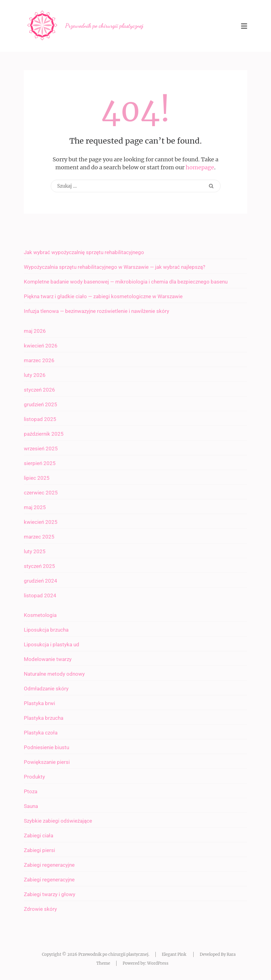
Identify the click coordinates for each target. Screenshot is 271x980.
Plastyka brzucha (44, 718)
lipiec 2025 (37, 478)
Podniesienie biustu (46, 747)
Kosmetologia (40, 615)
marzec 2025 (39, 537)
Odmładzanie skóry (46, 689)
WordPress (158, 963)
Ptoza (31, 791)
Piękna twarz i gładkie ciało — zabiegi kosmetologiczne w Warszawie (103, 296)
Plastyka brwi (39, 703)
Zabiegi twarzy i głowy (50, 894)
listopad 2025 (40, 419)
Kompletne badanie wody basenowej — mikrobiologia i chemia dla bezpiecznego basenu (126, 282)
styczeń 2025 (39, 566)
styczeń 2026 (39, 390)
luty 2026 (35, 375)
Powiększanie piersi (47, 762)
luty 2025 (35, 551)
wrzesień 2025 (41, 449)
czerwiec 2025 (41, 493)
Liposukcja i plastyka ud (52, 644)
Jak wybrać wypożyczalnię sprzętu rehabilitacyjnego (84, 252)
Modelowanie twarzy (48, 659)
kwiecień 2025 (41, 522)
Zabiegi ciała (39, 835)
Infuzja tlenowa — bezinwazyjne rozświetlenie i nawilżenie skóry (97, 311)
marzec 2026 (39, 360)
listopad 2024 (40, 595)
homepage (200, 167)
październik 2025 (44, 434)
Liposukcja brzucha (46, 630)
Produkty (34, 777)
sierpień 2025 (40, 463)
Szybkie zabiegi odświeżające (58, 821)
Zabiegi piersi (39, 850)
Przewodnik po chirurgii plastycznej (104, 26)
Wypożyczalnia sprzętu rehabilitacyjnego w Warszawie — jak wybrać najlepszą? (115, 267)
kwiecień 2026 (41, 346)
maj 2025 (35, 507)
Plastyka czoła (41, 733)
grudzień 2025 (41, 404)
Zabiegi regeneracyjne (49, 865)
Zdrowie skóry (40, 909)
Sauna (31, 806)
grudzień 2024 (41, 581)
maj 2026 (35, 331)
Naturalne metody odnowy (54, 674)
